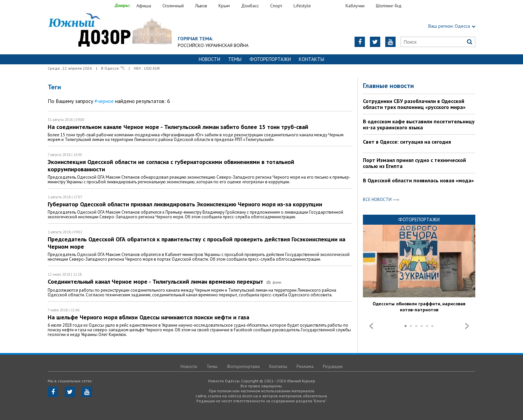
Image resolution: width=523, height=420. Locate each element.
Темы (235, 59)
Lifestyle (302, 6)
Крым (224, 6)
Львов (201, 6)
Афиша (144, 6)
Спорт (276, 6)
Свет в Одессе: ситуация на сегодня (407, 142)
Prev (371, 326)
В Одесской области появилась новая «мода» (418, 180)
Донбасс (250, 6)
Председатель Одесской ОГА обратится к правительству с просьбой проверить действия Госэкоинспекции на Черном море (196, 243)
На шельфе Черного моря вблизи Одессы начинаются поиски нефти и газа (148, 317)
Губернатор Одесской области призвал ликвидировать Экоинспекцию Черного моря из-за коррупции (185, 204)
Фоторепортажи (270, 59)
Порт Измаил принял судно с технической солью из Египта (414, 163)
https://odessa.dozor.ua (110, 30)
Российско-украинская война (213, 45)
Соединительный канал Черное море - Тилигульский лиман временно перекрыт (164, 281)
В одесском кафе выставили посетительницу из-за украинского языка (419, 124)
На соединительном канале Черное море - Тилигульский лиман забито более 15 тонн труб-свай (178, 127)
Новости (209, 59)
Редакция (333, 366)
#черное (104, 101)
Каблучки (355, 6)
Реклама (305, 366)
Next (467, 326)
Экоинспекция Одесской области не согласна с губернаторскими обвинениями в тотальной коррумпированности (171, 165)
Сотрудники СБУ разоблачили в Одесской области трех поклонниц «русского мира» (414, 104)
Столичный (173, 6)
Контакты (312, 59)
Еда (332, 6)
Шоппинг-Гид (389, 6)
